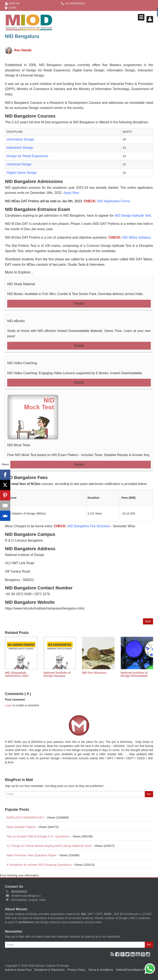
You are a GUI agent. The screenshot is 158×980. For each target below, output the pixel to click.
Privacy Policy (76, 970)
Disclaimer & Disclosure (49, 970)
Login (10, 8)
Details (79, 304)
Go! (149, 794)
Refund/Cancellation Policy (133, 970)
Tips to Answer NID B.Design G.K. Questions (38, 836)
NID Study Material (21, 284)
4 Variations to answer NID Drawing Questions (39, 865)
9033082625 (19, 892)
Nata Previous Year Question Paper (32, 855)
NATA (108, 914)
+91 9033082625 (73, 4)
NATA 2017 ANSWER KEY (25, 817)
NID (84, 914)
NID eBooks (16, 321)
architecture (26, 922)
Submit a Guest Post (18, 970)
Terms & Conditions (101, 970)
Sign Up (12, 4)
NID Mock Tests (19, 445)
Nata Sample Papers (21, 827)
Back (148, 621)
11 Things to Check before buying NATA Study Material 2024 (49, 846)
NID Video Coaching (22, 363)
